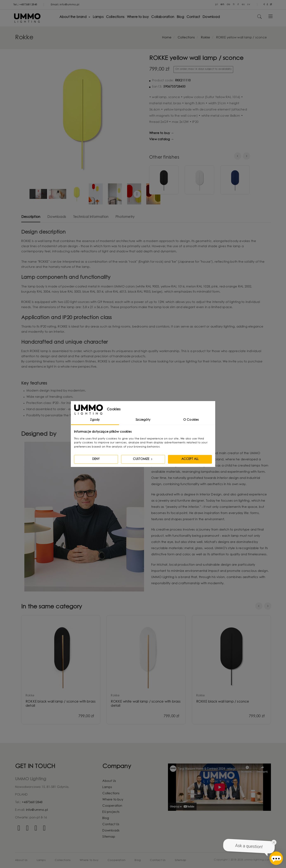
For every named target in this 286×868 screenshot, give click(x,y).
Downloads (57, 217)
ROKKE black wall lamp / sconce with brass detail (61, 704)
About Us (109, 781)
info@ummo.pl (37, 810)
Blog (106, 818)
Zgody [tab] (95, 420)
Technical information (91, 217)
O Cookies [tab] (191, 420)
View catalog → (162, 140)
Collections (111, 794)
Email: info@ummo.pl (65, 5)
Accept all (190, 459)
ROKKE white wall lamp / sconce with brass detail (146, 704)
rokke (30, 696)
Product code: (163, 81)
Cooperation (112, 806)
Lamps (107, 787)
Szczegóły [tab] (143, 420)
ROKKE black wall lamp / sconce (223, 702)
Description (31, 217)
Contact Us (111, 825)
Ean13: (157, 87)
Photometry (125, 217)
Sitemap (109, 837)
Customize (143, 459)
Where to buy (113, 800)
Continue (137, 194)
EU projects (111, 812)
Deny (96, 459)
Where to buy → (162, 133)
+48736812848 (32, 802)
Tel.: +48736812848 (25, 5)
